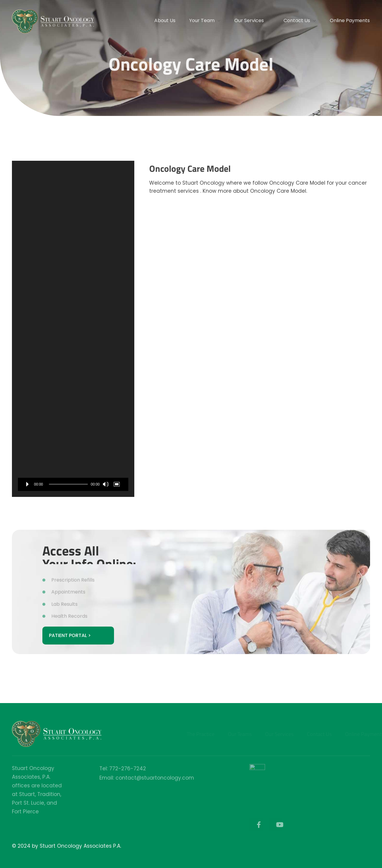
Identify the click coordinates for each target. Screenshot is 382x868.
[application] (73, 329)
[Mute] (106, 484)
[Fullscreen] (118, 484)
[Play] (27, 484)
